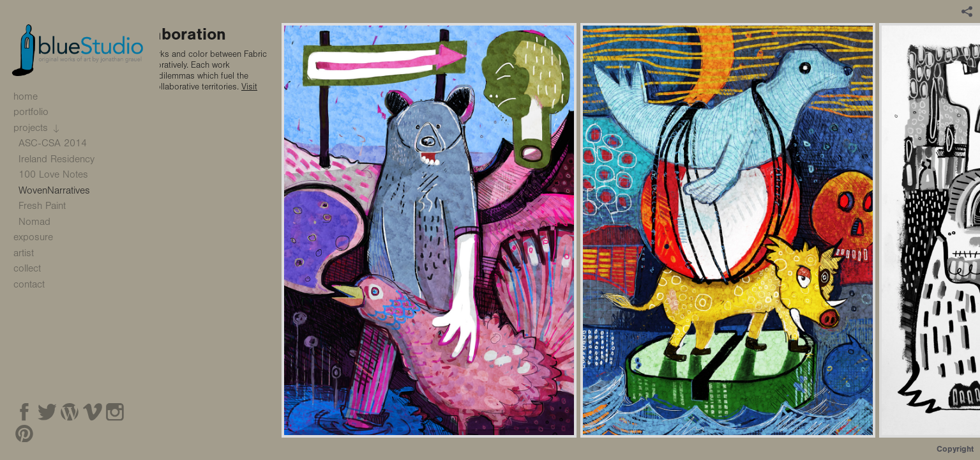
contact (29, 284)
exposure (33, 237)
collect (27, 268)
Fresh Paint (42, 206)
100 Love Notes (53, 174)
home (26, 96)
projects (37, 128)
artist (24, 253)
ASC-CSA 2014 (59, 143)
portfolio (38, 112)
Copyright (955, 449)
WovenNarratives (54, 190)
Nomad (34, 222)
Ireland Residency (57, 159)
